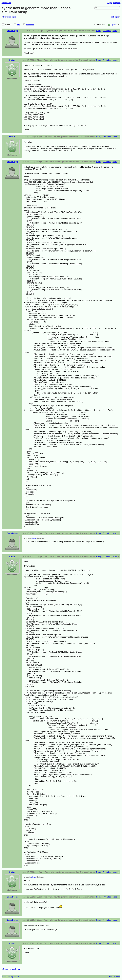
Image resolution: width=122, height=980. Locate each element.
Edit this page (114, 977)
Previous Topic (10, 17)
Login (110, 3)
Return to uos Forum (12, 969)
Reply (99, 31)
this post (34, 538)
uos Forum (6, 3)
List (19, 25)
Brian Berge (12, 31)
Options (114, 24)
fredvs (12, 60)
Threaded (30, 25)
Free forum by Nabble (11, 977)
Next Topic (114, 17)
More (115, 31)
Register (117, 3)
